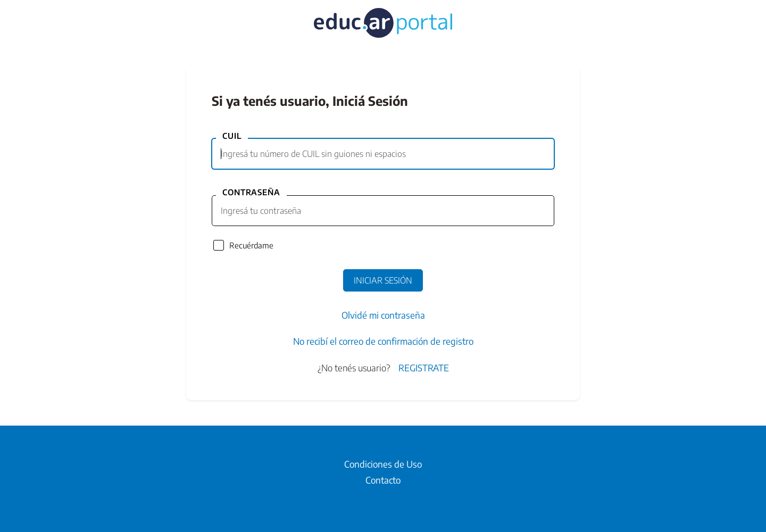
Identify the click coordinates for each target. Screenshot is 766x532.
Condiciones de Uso (383, 464)
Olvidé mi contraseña (383, 315)
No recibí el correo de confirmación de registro (383, 341)
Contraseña (251, 192)
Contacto (383, 480)
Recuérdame (251, 245)
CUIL (232, 136)
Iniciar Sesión (383, 280)
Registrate (424, 368)
